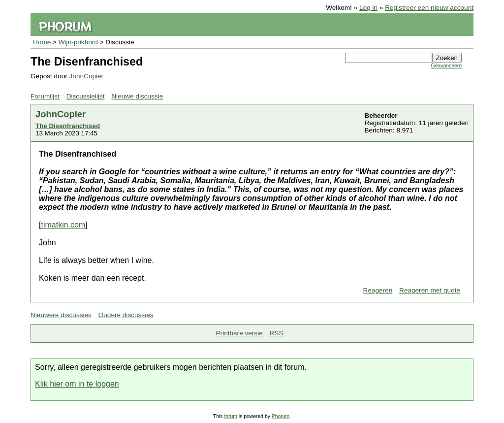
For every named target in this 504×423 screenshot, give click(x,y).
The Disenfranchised (68, 126)
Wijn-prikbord (78, 42)
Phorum (281, 416)
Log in (368, 8)
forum (231, 416)
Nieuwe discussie (137, 96)
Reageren (378, 290)
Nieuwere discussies (61, 315)
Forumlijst (45, 96)
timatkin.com (63, 225)
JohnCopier (87, 76)
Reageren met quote (430, 290)
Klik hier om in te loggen (77, 384)
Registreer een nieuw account (429, 8)
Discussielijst (86, 96)
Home (42, 42)
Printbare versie (239, 333)
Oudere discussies (126, 315)
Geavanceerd (446, 66)
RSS (277, 333)
